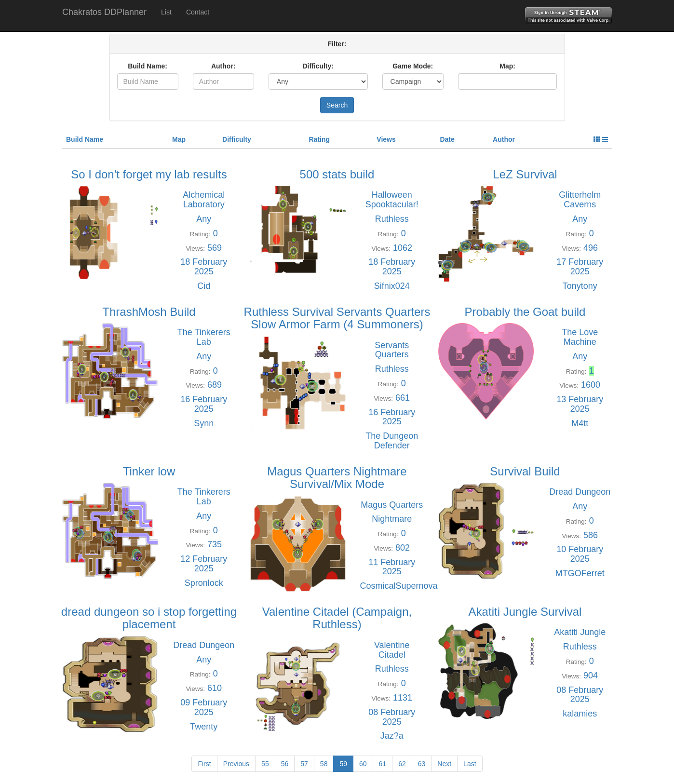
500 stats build (337, 174)
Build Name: (148, 66)
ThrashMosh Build (149, 312)
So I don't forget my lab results (149, 174)
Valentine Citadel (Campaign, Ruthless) (337, 618)
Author (504, 139)
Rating (319, 139)
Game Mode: (413, 66)
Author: (223, 66)
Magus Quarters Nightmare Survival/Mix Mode (337, 478)
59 (343, 764)
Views (386, 139)
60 (363, 764)
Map (179, 139)
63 (422, 764)
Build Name (85, 139)
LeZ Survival (525, 174)
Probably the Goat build (525, 312)
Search (337, 105)
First (204, 764)
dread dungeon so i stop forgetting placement (149, 618)
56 (285, 764)
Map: (507, 66)
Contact (198, 12)
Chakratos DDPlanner (104, 12)
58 (324, 764)
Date (447, 139)
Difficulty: (318, 66)
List (166, 12)
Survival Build (525, 471)
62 (402, 764)
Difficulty (237, 139)
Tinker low (149, 471)
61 (383, 764)
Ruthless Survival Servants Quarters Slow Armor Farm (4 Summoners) (337, 318)
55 (265, 764)
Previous (236, 764)
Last (470, 764)
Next (444, 764)
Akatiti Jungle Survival (525, 612)
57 (304, 764)
